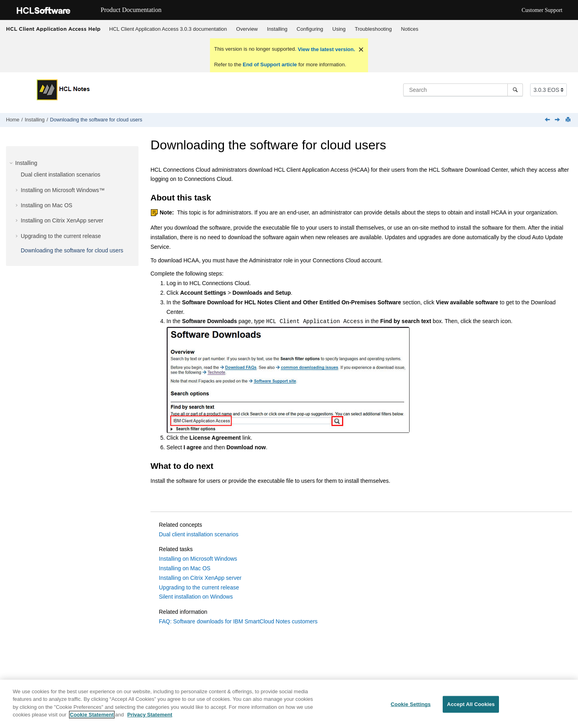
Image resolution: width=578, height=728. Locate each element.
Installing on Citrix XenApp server (62, 220)
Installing (277, 29)
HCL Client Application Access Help (53, 29)
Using (339, 29)
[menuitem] (168, 29)
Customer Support (542, 10)
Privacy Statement (150, 715)
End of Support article (270, 64)
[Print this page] (569, 120)
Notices (410, 29)
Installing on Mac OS (47, 205)
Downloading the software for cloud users (96, 120)
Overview (247, 29)
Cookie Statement (92, 715)
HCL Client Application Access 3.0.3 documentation (168, 29)
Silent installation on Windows (196, 597)
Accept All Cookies (471, 704)
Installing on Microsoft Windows (198, 559)
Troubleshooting (373, 29)
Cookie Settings (411, 704)
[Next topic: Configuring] (558, 120)
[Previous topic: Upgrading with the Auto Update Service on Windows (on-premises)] (548, 120)
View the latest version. (326, 49)
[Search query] (463, 90)
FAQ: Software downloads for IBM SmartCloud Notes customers (238, 621)
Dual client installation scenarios (60, 175)
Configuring (310, 29)
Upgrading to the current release (61, 236)
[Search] (515, 90)
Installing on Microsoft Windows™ (63, 190)
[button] (12, 163)
